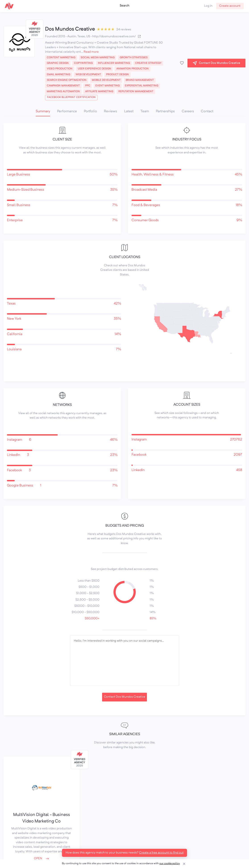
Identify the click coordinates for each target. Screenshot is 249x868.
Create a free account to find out (161, 853)
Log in (208, 6)
